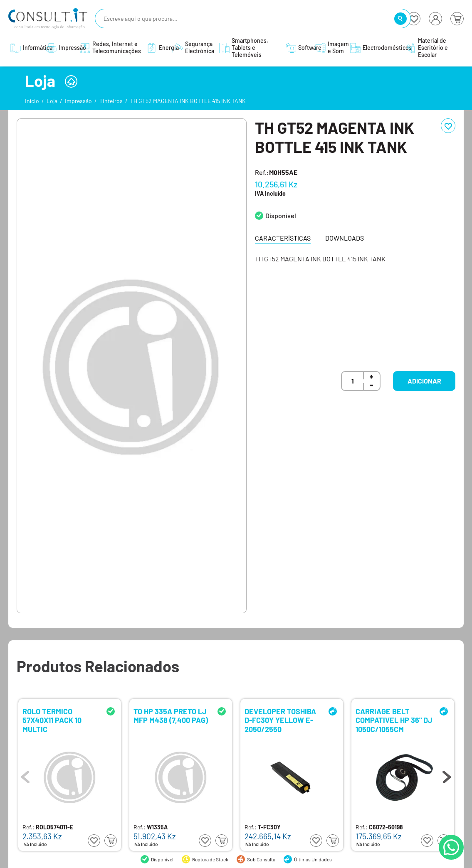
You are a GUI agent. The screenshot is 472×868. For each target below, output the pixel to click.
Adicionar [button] (424, 381)
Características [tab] (283, 238)
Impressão (78, 101)
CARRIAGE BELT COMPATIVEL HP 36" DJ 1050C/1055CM (394, 720)
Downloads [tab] (345, 238)
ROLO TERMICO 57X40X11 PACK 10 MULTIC (52, 720)
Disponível (281, 215)
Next (447, 775)
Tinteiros (111, 101)
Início (32, 101)
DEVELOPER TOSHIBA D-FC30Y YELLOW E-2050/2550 (280, 720)
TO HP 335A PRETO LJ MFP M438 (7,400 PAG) (171, 716)
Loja (52, 101)
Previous (25, 775)
